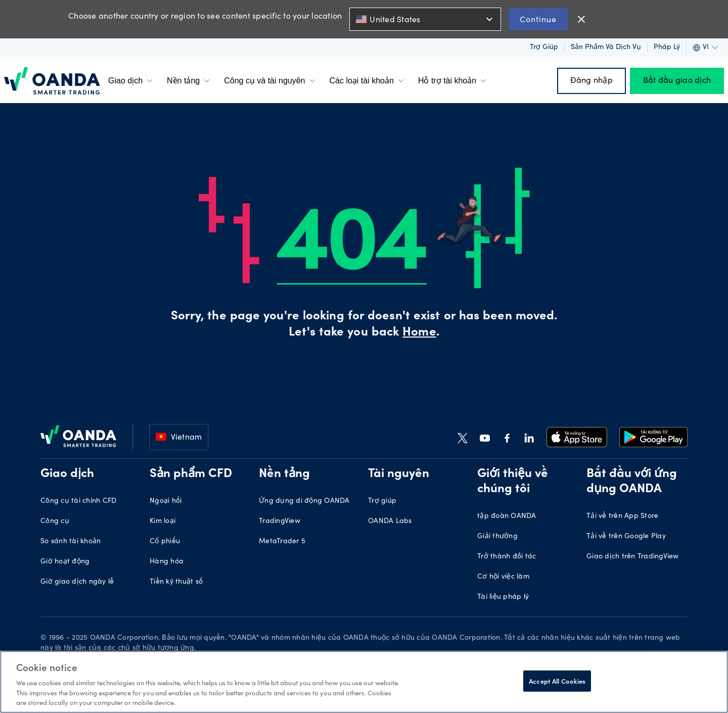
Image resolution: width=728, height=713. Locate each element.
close (581, 19)
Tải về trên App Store (622, 516)
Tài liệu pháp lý (503, 597)
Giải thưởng (497, 537)
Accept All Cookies (557, 681)
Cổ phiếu (165, 542)
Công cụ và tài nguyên (270, 81)
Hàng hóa (167, 562)
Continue (538, 19)
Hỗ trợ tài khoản (453, 81)
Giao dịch (131, 81)
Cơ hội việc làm (503, 577)
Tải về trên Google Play (626, 537)
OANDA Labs (390, 521)
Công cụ (55, 521)
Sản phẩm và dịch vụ (606, 47)
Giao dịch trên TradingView (633, 557)
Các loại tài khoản (368, 81)
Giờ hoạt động (65, 562)
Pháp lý (667, 47)
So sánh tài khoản (71, 542)
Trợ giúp (544, 47)
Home (419, 333)
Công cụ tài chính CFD (78, 501)
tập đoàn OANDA (507, 516)
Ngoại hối (166, 501)
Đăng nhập (591, 81)
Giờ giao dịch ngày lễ (77, 582)
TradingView (280, 521)
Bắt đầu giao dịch (677, 81)
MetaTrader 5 (282, 542)
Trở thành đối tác (507, 557)
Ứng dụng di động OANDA (304, 501)
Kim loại (163, 521)
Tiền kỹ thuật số (176, 582)
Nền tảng (189, 81)
